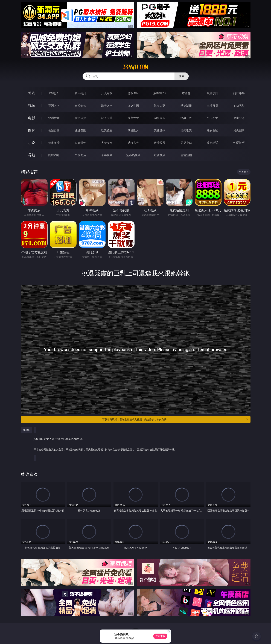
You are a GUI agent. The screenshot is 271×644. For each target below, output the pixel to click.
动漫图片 (133, 130)
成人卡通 (107, 118)
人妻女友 (107, 143)
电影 (32, 118)
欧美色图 (107, 130)
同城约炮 (54, 155)
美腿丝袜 (160, 130)
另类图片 (239, 130)
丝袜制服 (186, 106)
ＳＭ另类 (239, 106)
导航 (32, 155)
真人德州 (80, 93)
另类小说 (186, 143)
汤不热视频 (133, 155)
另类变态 (239, 118)
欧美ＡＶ (107, 106)
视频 (32, 105)
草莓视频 (107, 155)
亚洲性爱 (54, 118)
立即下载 (160, 636)
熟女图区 (212, 130)
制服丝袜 (160, 118)
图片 (32, 130)
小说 (32, 143)
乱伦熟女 (212, 118)
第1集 (26, 430)
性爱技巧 (239, 143)
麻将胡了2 (160, 93)
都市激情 (54, 143)
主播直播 (212, 106)
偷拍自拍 (80, 118)
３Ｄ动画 (133, 106)
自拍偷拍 (80, 106)
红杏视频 (160, 155)
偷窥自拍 (54, 130)
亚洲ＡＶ (54, 106)
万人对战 (107, 93)
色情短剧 (186, 155)
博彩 (32, 93)
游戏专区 (133, 93)
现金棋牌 (212, 93)
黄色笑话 (212, 143)
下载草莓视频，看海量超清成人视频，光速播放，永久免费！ (175, 419)
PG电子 (54, 93)
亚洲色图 (80, 130)
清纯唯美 (186, 130)
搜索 (182, 76)
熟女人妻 (160, 106)
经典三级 (186, 118)
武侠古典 (133, 143)
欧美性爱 (133, 118)
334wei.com (136, 67)
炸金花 (186, 93)
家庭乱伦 (80, 143)
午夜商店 (80, 155)
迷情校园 (160, 143)
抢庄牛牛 (239, 93)
